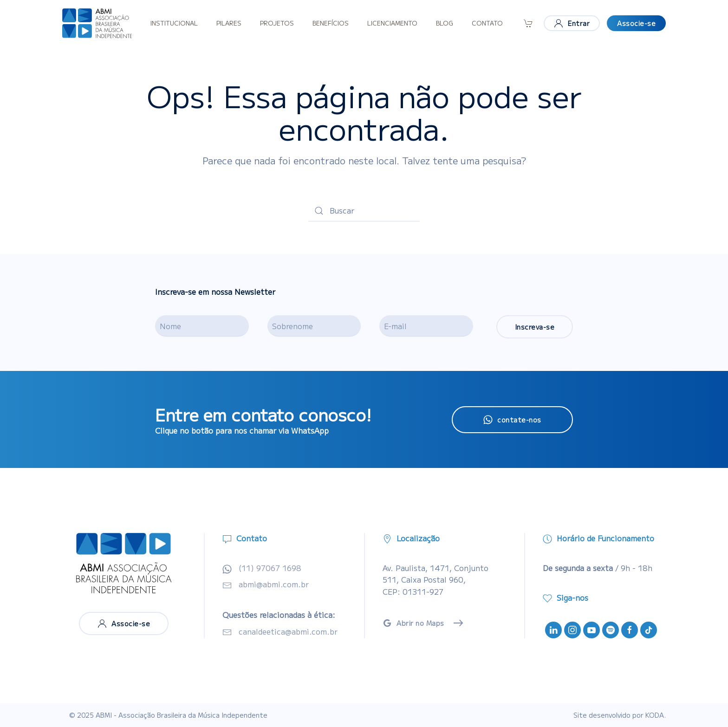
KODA (655, 715)
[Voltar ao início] (97, 23)
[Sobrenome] (314, 326)
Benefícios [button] (331, 23)
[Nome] (202, 326)
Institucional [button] (174, 23)
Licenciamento (392, 23)
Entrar (572, 23)
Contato (487, 23)
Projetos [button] (277, 23)
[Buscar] (364, 211)
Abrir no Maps (413, 623)
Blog (445, 23)
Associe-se (636, 23)
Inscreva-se (535, 327)
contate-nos (512, 420)
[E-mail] (426, 326)
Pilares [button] (229, 23)
